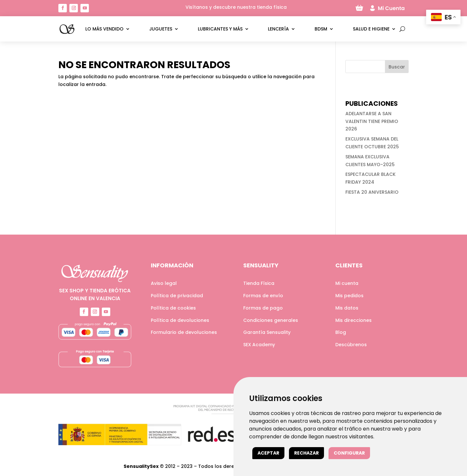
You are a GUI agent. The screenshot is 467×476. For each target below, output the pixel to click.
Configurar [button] (349, 453)
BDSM (321, 29)
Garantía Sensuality (267, 332)
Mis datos (347, 308)
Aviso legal (164, 283)
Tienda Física (259, 283)
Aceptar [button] (268, 453)
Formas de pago (263, 308)
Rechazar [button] (306, 453)
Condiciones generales (271, 320)
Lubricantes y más (220, 29)
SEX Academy (259, 345)
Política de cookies (173, 308)
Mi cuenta (347, 283)
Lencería (278, 29)
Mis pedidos (349, 296)
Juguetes (161, 29)
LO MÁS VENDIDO (104, 29)
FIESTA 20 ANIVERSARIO (372, 192)
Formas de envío (263, 296)
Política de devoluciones (180, 320)
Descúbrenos (351, 345)
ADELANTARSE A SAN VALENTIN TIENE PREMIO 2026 (372, 121)
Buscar (397, 67)
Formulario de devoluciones (184, 332)
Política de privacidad (177, 296)
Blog (341, 332)
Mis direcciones (353, 320)
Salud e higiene (371, 29)
